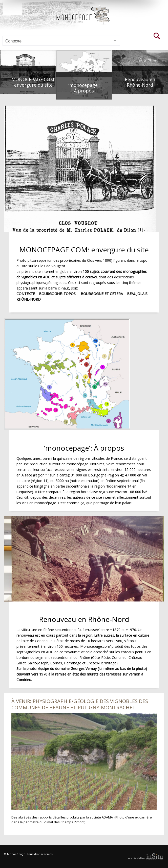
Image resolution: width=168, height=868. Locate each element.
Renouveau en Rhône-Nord (140, 82)
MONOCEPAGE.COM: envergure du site (33, 82)
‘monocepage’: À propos (84, 448)
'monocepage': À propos (84, 88)
